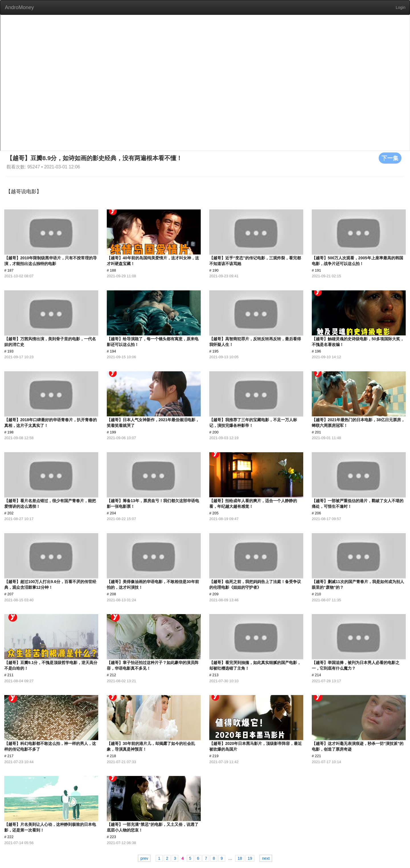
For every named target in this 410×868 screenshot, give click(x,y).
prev (144, 858)
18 (240, 858)
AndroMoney (19, 7)
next (266, 858)
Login (401, 7)
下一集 (390, 158)
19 (250, 858)
